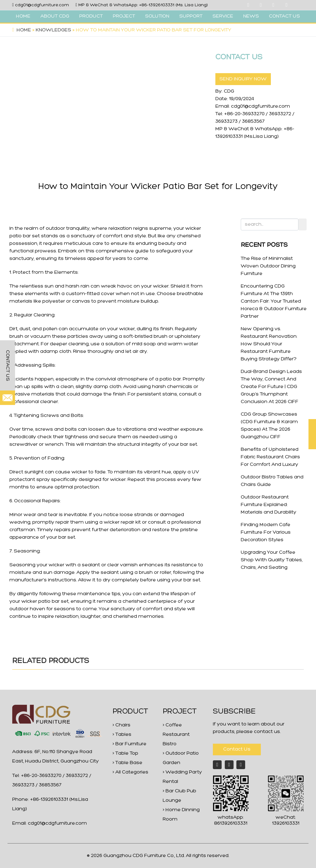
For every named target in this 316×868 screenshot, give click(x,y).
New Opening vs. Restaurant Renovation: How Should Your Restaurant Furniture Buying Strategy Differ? (269, 344)
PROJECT (124, 16)
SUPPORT (191, 16)
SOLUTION (157, 16)
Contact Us (237, 749)
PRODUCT (91, 16)
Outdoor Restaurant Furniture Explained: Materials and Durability (269, 505)
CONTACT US (284, 16)
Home (24, 30)
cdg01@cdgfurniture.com (42, 5)
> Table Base (127, 763)
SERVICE (223, 16)
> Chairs (121, 725)
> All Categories (130, 772)
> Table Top (125, 753)
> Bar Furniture (129, 744)
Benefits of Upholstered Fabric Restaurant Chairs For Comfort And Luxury (270, 457)
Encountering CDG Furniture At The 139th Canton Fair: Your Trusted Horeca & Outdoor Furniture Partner (274, 301)
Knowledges (53, 30)
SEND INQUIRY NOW (243, 79)
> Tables (122, 735)
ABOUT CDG (55, 16)
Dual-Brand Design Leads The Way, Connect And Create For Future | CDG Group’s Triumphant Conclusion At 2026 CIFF (271, 387)
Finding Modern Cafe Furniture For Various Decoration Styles (266, 532)
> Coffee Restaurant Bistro (176, 735)
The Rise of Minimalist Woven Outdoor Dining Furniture (268, 266)
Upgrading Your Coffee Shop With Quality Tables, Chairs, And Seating (272, 560)
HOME (23, 16)
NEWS (251, 16)
